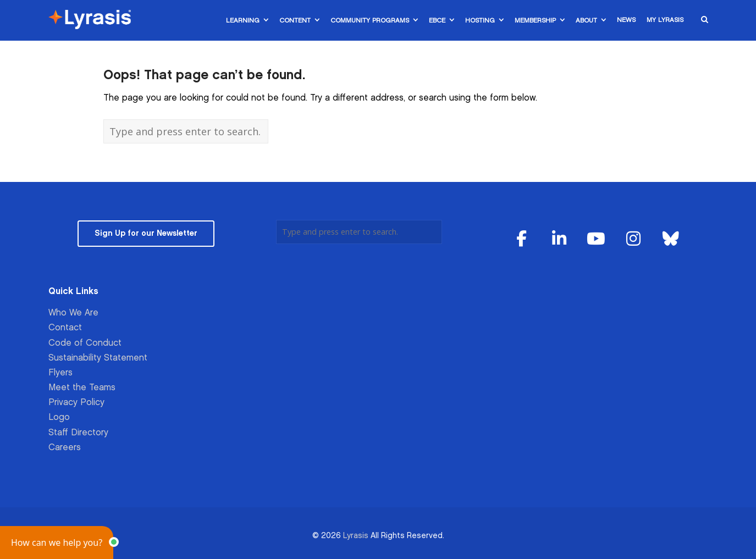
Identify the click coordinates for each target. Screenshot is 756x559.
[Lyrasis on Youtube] (597, 239)
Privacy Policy (76, 403)
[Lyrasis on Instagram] (633, 239)
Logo (59, 417)
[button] (57, 543)
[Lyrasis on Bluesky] (671, 239)
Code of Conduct (85, 343)
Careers (65, 448)
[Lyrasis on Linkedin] (559, 239)
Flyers (60, 373)
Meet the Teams (82, 388)
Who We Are (73, 313)
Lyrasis (356, 536)
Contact (65, 328)
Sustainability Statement (98, 358)
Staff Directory (78, 433)
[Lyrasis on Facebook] (522, 239)
